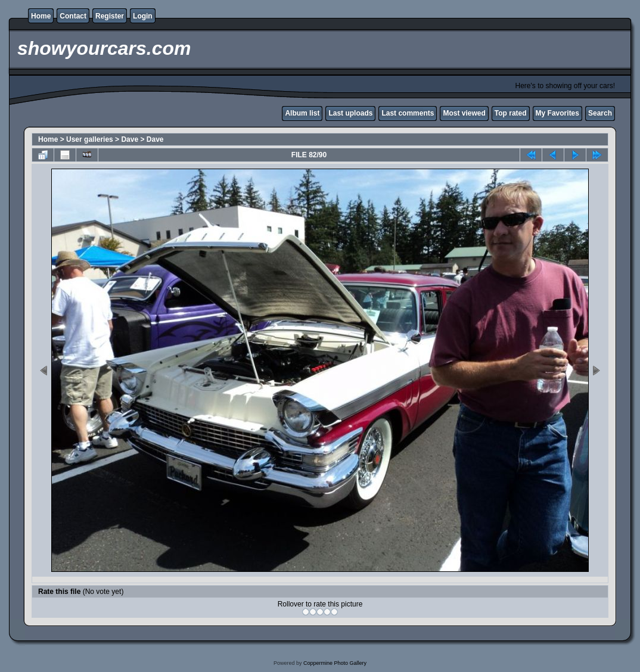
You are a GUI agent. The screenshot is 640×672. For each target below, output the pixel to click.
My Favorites (557, 113)
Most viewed (464, 113)
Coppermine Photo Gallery (335, 663)
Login (143, 16)
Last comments (408, 113)
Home (41, 16)
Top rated (511, 113)
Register (110, 16)
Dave (130, 139)
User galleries (90, 139)
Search (600, 113)
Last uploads (350, 113)
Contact (73, 16)
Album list (302, 113)
